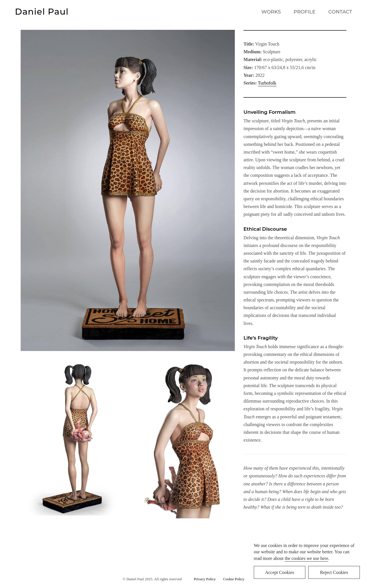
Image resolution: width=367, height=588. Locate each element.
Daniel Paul (42, 12)
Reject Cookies (334, 572)
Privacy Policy (206, 579)
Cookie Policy (234, 579)
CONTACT (340, 12)
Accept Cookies (280, 572)
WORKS (271, 12)
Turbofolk (267, 83)
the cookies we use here (307, 558)
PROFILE (304, 12)
